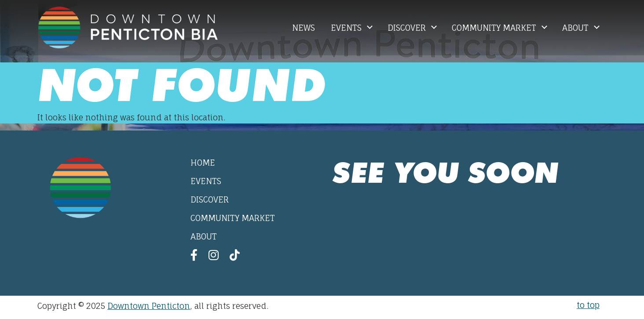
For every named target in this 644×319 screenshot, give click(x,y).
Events (347, 28)
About (576, 28)
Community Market (495, 28)
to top (588, 305)
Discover (408, 28)
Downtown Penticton (149, 306)
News (304, 28)
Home (203, 163)
